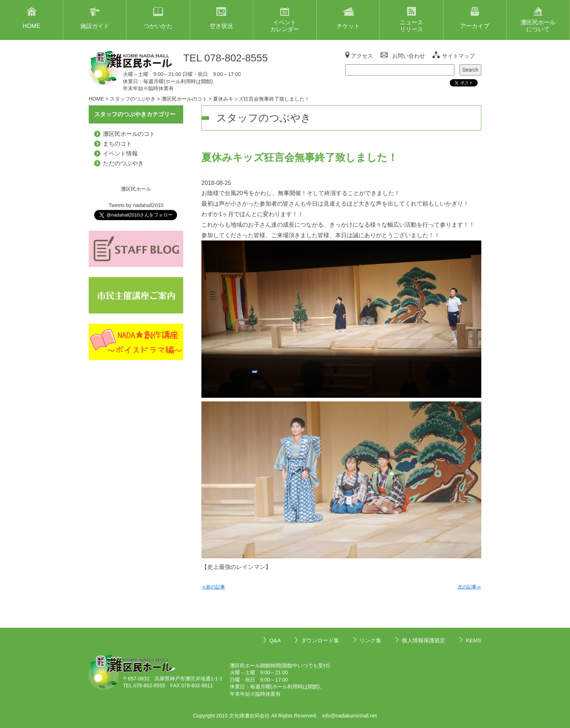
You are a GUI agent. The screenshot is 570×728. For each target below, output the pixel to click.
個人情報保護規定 (424, 640)
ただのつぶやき (123, 163)
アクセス (362, 56)
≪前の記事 (213, 587)
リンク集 (370, 640)
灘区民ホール (136, 189)
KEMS (473, 640)
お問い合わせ (409, 56)
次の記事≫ (469, 587)
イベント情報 (120, 153)
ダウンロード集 (320, 640)
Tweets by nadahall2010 (136, 205)
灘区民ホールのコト (129, 134)
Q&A (275, 640)
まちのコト (117, 144)
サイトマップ (458, 56)
